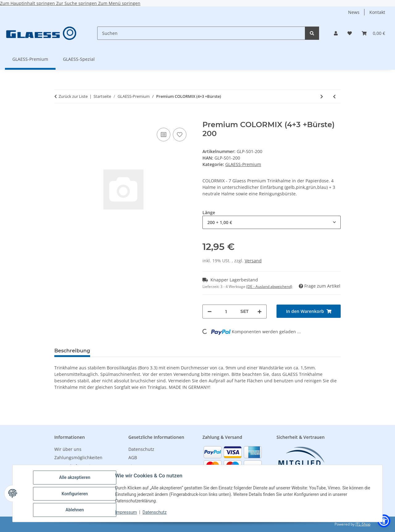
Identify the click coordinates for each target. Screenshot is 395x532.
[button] (336, 33)
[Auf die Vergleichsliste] (164, 135)
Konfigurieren (75, 494)
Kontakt (377, 12)
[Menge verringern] (210, 312)
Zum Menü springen (119, 3)
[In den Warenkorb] (59, 117)
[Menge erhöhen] (260, 312)
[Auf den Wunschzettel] (180, 135)
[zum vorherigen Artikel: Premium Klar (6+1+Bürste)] (334, 96)
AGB (133, 457)
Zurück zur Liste (73, 96)
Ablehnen (75, 510)
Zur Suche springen (77, 3)
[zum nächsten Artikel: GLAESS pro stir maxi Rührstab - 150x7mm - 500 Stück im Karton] (322, 96)
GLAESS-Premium (243, 164)
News (354, 12)
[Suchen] (201, 33)
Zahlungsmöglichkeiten (78, 457)
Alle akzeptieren (75, 478)
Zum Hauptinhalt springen (28, 3)
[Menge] (226, 312)
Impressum (127, 513)
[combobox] (272, 222)
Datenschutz (155, 513)
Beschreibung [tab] (72, 351)
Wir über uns (68, 449)
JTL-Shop (363, 524)
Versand (253, 261)
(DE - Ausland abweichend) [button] (269, 287)
